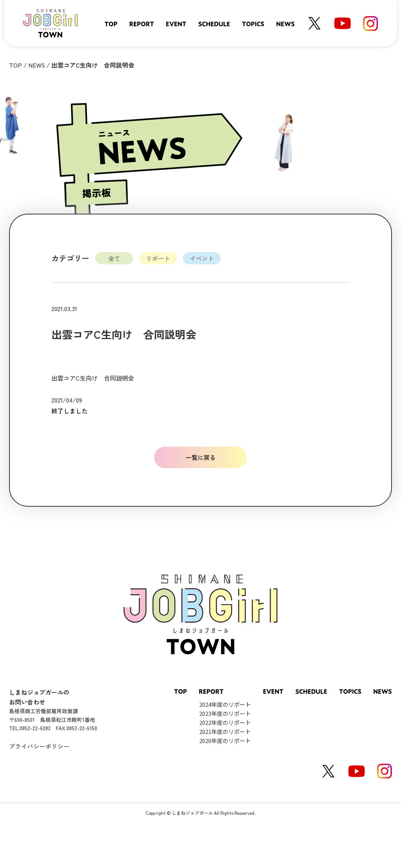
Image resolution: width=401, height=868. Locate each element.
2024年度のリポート (225, 705)
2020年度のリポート (225, 741)
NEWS (37, 65)
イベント (202, 258)
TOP (15, 65)
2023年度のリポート (225, 714)
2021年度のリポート (225, 732)
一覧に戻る (201, 457)
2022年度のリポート (225, 723)
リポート (158, 258)
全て (114, 258)
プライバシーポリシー (39, 746)
